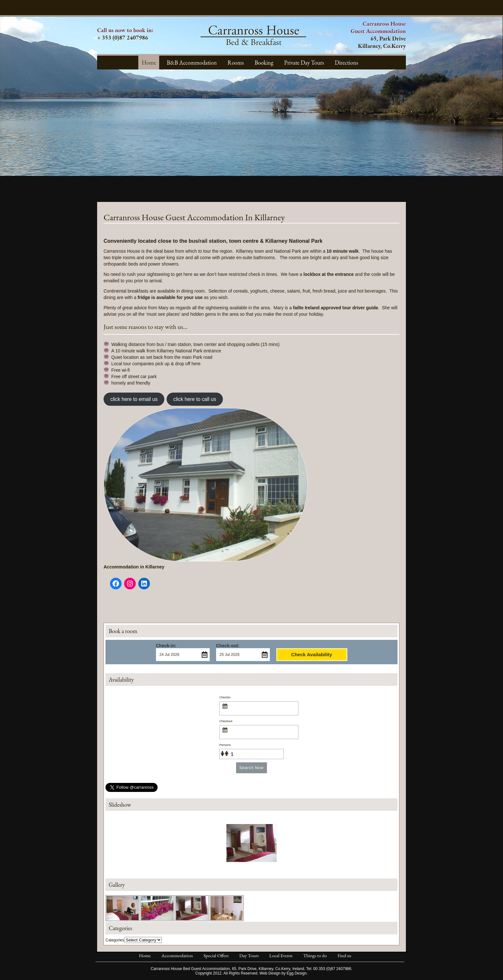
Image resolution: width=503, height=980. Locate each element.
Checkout (226, 721)
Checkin (225, 697)
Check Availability (311, 654)
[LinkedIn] (144, 584)
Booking (264, 63)
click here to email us (134, 399)
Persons (225, 745)
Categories (115, 940)
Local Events (281, 955)
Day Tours (249, 955)
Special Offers (216, 955)
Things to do (315, 955)
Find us (344, 955)
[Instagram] (130, 584)
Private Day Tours (304, 63)
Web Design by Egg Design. (284, 973)
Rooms (236, 63)
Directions (346, 63)
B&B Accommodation (192, 63)
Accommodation (177, 955)
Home (149, 63)
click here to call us (195, 399)
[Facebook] (116, 584)
